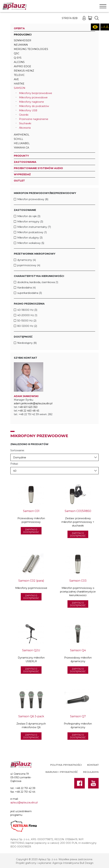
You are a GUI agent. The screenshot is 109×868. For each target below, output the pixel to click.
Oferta (19, 28)
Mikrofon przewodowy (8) (33, 199)
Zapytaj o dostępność (31, 531)
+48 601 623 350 (28, 407)
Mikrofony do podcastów (34, 106)
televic (19, 75)
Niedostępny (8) (27, 343)
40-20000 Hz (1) (27, 315)
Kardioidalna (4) (26, 288)
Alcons (19, 62)
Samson (20, 88)
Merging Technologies (31, 49)
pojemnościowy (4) (29, 265)
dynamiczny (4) (27, 260)
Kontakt (93, 765)
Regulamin (91, 772)
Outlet (19, 181)
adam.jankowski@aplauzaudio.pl (33, 403)
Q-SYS (18, 58)
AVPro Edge (22, 66)
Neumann (21, 45)
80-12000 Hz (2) (27, 326)
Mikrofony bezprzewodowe (36, 93)
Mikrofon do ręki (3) (29, 216)
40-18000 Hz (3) (27, 310)
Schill (19, 139)
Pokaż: (14, 464)
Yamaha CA (21, 148)
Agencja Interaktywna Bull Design (73, 863)
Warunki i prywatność (62, 772)
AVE (16, 79)
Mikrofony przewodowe (33, 97)
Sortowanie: (17, 450)
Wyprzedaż (22, 174)
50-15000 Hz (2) (27, 321)
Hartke (19, 84)
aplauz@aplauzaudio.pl (24, 802)
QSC (17, 53)
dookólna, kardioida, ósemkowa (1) (38, 282)
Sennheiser (22, 40)
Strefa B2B (70, 18)
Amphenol (22, 135)
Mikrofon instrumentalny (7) (34, 227)
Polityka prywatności (66, 765)
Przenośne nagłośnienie (34, 119)
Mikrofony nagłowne (31, 102)
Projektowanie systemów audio (38, 168)
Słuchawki (25, 123)
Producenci (23, 35)
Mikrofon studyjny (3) (30, 238)
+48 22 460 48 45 (29, 411)
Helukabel (22, 143)
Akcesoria (25, 128)
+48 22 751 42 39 (25, 788)
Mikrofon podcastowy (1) (32, 232)
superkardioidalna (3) (30, 293)
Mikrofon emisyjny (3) (30, 222)
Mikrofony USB (28, 110)
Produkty (21, 156)
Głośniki (24, 115)
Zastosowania (25, 162)
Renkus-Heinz (24, 71)
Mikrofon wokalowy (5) (31, 243)
